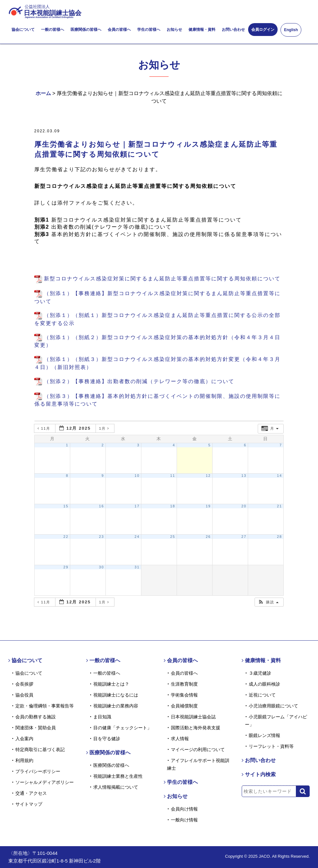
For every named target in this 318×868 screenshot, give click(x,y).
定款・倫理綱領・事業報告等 (45, 706)
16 (102, 506)
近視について (262, 695)
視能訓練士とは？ (111, 684)
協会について (23, 30)
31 (137, 567)
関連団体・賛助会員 (36, 728)
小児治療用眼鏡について (273, 706)
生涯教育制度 (184, 684)
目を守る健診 (107, 739)
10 (137, 476)
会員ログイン (263, 30)
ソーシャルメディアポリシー (45, 782)
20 (244, 506)
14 (280, 476)
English (291, 30)
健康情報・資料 (202, 30)
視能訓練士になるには (116, 695)
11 (173, 476)
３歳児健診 (260, 673)
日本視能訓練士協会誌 (193, 717)
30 (102, 567)
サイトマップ (29, 804)
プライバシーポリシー (38, 771)
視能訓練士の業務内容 (116, 706)
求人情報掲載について (116, 787)
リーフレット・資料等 (271, 746)
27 (244, 537)
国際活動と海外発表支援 (196, 728)
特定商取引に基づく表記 (40, 750)
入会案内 (24, 739)
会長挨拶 (24, 684)
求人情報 (180, 739)
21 (280, 506)
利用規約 (24, 760)
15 (66, 506)
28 (280, 537)
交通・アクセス (31, 793)
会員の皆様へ (119, 30)
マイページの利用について (198, 750)
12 (208, 476)
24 (137, 537)
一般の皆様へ (53, 30)
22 (66, 537)
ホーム (43, 93)
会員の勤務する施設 (36, 717)
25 (173, 537)
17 (137, 506)
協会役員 (24, 695)
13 (244, 476)
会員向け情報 (184, 809)
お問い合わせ (233, 30)
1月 (105, 428)
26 (208, 537)
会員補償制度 (184, 706)
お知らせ (174, 30)
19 (208, 506)
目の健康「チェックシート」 (122, 728)
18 (173, 506)
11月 (45, 428)
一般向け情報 (184, 820)
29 (66, 567)
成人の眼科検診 (264, 684)
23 (102, 537)
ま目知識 (102, 717)
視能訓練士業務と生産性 (118, 776)
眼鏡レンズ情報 (264, 735)
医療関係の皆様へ (86, 30)
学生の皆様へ (149, 30)
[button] (268, 602)
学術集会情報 (184, 695)
